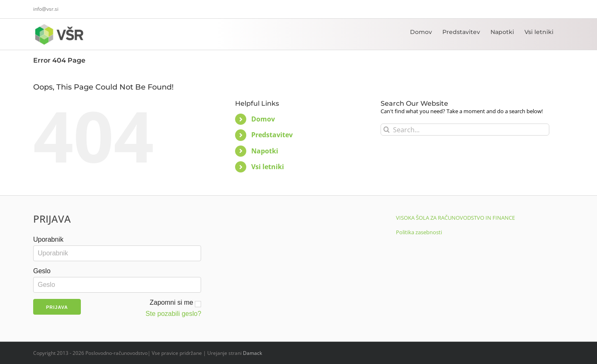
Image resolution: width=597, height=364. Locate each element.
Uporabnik (48, 239)
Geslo (42, 271)
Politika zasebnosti (419, 232)
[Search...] (465, 130)
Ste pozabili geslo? (173, 314)
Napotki (265, 151)
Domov (263, 119)
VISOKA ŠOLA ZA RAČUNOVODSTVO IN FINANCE (455, 218)
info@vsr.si (46, 9)
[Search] (387, 130)
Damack (252, 353)
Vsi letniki (268, 167)
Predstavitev (272, 135)
